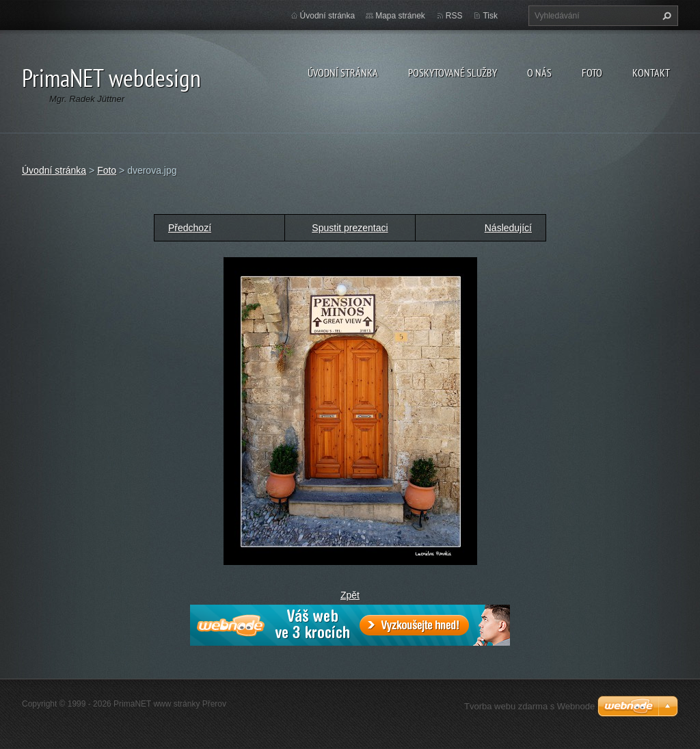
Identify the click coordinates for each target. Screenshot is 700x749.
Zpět (350, 595)
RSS (454, 16)
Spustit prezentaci (350, 228)
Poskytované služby (453, 73)
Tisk (490, 16)
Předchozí (190, 228)
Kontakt (651, 73)
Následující (508, 228)
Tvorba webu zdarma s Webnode (529, 706)
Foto (592, 73)
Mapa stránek (400, 16)
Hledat (665, 16)
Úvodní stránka (343, 73)
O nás (539, 73)
